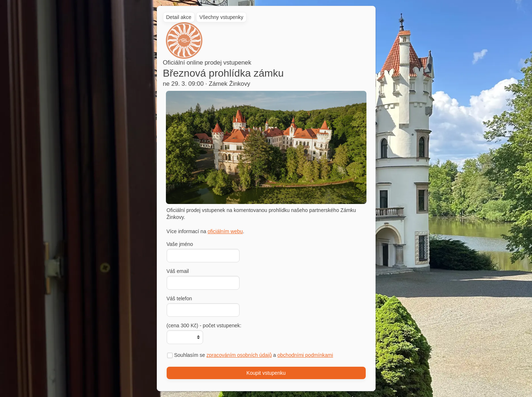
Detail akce (179, 17)
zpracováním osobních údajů (239, 355)
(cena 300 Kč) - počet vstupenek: (204, 325)
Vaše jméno (180, 244)
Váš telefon (179, 298)
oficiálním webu (225, 231)
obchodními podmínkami (305, 355)
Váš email (178, 271)
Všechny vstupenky (222, 17)
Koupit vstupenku (266, 373)
